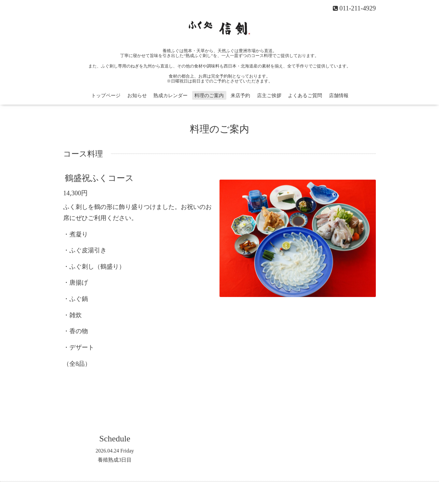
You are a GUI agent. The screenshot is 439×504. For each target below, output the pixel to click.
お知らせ (137, 96)
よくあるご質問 (305, 96)
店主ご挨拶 (269, 96)
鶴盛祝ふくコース (99, 178)
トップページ (106, 96)
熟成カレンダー (170, 96)
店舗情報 (339, 96)
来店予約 (240, 96)
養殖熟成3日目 (115, 460)
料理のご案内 (209, 96)
